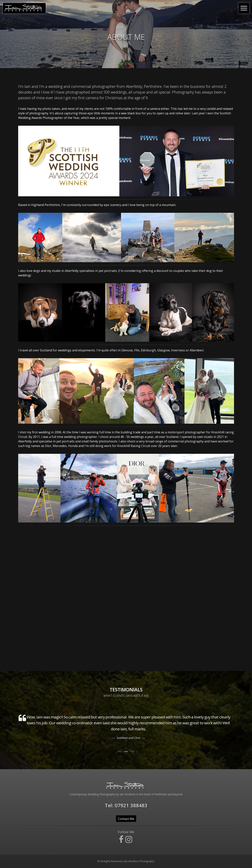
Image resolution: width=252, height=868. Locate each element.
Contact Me (126, 819)
